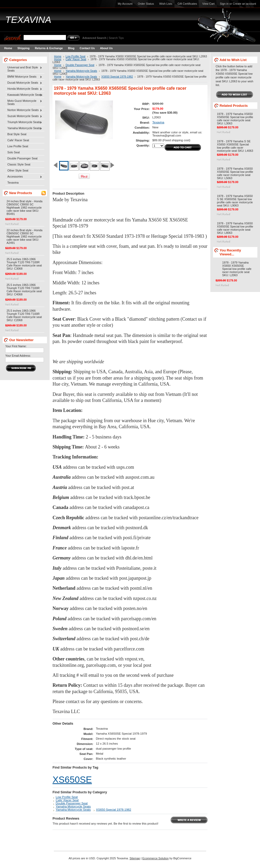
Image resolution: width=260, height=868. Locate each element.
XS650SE (72, 780)
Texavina (13, 183)
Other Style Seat (18, 170)
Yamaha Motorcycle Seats (24, 128)
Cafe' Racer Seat (18, 140)
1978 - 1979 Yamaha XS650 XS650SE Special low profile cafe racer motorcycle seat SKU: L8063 (235, 228)
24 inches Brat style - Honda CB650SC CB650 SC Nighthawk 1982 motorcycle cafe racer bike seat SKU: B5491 (25, 208)
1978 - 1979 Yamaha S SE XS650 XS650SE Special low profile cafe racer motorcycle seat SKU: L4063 (235, 146)
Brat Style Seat (17, 134)
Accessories (24, 177)
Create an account (244, 4)
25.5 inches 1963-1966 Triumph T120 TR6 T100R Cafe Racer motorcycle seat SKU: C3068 (24, 264)
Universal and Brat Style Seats (24, 69)
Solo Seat (14, 152)
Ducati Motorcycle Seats (24, 83)
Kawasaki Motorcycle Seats (24, 95)
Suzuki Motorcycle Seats (24, 116)
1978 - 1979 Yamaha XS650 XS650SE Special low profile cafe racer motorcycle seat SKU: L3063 (235, 119)
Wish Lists (166, 4)
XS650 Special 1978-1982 (117, 77)
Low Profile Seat (18, 146)
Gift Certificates (187, 4)
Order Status (146, 4)
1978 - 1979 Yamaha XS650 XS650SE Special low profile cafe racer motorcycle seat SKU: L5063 (235, 173)
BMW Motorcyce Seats (24, 77)
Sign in (224, 4)
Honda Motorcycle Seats (24, 89)
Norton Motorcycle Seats (24, 110)
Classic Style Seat (19, 164)
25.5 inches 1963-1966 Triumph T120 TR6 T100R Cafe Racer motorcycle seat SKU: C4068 (24, 290)
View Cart (208, 4)
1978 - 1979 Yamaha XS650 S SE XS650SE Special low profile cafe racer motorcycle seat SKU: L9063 (235, 201)
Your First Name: (16, 346)
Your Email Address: (18, 356)
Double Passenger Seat (22, 158)
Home (58, 56)
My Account (125, 4)
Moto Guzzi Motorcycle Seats (24, 102)
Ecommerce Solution (155, 858)
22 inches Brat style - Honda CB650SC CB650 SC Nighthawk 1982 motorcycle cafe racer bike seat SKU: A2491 (25, 236)
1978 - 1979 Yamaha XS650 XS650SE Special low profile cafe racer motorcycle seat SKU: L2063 (237, 269)
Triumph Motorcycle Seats (24, 122)
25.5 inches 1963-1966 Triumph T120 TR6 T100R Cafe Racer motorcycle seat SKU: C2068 (24, 315)
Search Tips (116, 38)
